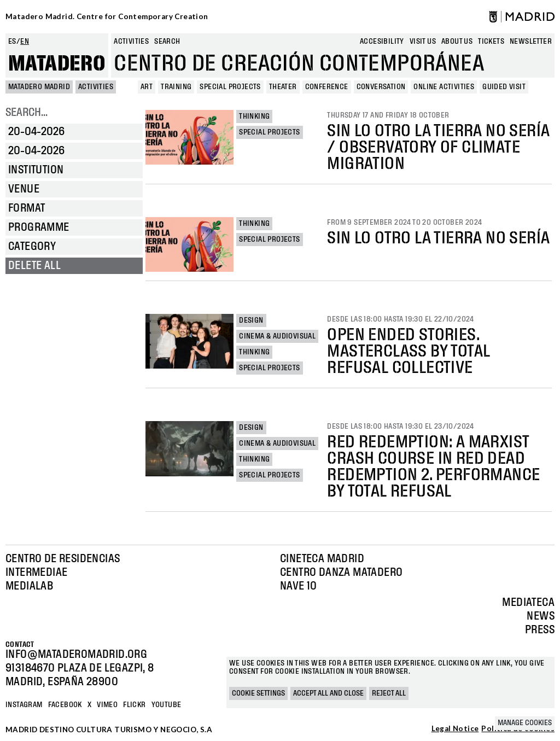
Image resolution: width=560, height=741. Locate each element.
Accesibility (382, 42)
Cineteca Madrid (322, 559)
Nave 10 (299, 586)
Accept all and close (328, 693)
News (541, 616)
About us (457, 42)
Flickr (134, 705)
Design (251, 320)
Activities (131, 42)
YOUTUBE (167, 705)
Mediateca (528, 603)
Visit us (423, 42)
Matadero (57, 64)
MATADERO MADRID (39, 87)
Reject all (389, 693)
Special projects (269, 132)
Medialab (29, 586)
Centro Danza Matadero (341, 573)
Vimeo (107, 705)
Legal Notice (455, 729)
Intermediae (36, 573)
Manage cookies (525, 723)
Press (540, 630)
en (25, 42)
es (12, 42)
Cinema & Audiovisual (277, 336)
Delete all (34, 266)
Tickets (491, 42)
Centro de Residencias (63, 559)
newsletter (531, 42)
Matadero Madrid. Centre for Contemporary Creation (107, 16)
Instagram (24, 705)
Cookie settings (258, 693)
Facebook (65, 705)
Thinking (254, 116)
